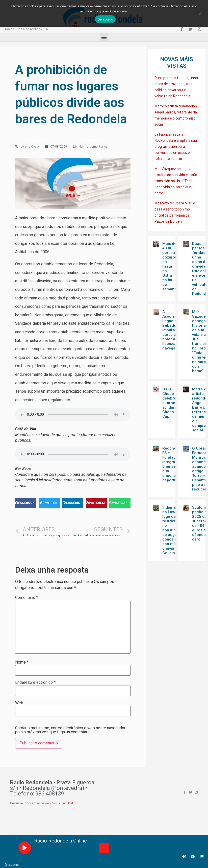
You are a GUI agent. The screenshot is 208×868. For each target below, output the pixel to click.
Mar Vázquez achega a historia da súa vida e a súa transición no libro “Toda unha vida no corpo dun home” (176, 181)
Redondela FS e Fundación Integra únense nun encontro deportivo (172, 464)
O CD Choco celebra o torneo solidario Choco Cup (170, 403)
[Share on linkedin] (73, 503)
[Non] (200, 13)
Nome (22, 662)
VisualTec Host (63, 803)
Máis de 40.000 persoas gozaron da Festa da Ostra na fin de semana (170, 266)
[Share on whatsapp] (120, 503)
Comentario (27, 598)
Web (19, 703)
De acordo (105, 19)
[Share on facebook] (26, 503)
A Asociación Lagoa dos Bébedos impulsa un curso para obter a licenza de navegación (173, 330)
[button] (104, 37)
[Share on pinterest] (96, 503)
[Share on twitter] (49, 503)
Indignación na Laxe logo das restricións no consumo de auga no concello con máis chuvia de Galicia (173, 530)
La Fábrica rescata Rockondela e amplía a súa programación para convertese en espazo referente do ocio (176, 147)
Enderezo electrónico (35, 683)
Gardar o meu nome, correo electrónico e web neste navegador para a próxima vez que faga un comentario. (70, 730)
